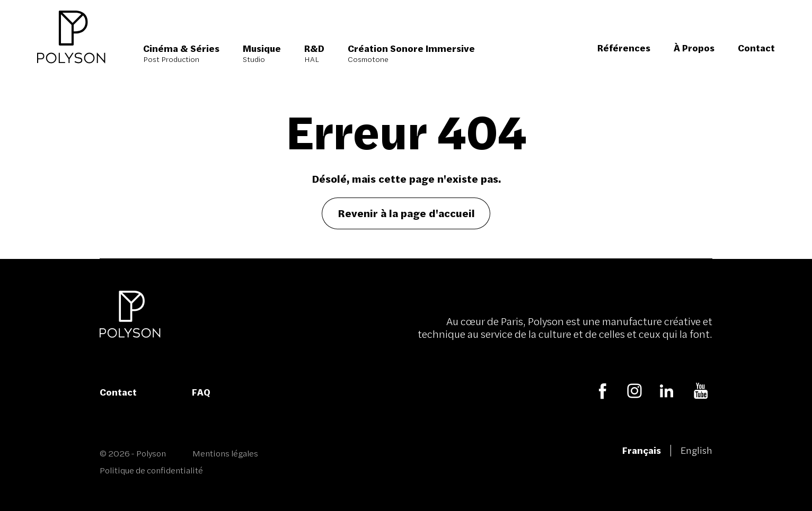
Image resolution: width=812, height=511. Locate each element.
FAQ (201, 392)
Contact (118, 392)
